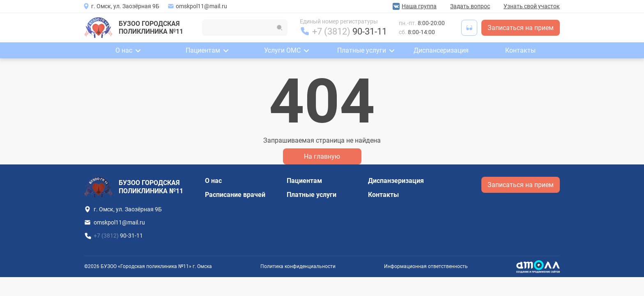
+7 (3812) (350, 31)
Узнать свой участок (532, 6)
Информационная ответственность (426, 266)
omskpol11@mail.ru (201, 6)
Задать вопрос (470, 6)
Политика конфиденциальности (298, 266)
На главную (322, 156)
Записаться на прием (521, 28)
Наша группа (419, 6)
